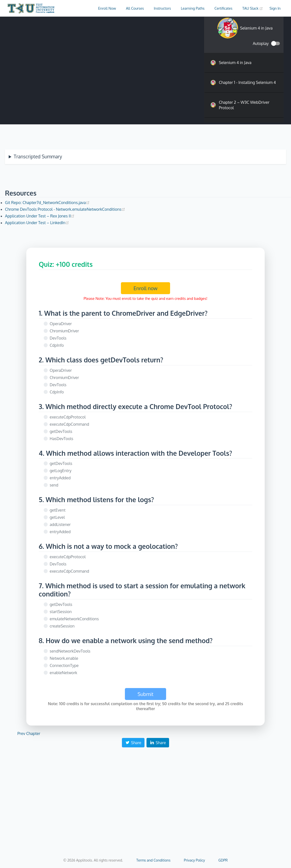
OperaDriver (61, 324)
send (54, 485)
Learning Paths (193, 8)
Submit (145, 694)
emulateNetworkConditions (74, 619)
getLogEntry (61, 471)
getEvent (58, 510)
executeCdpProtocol (68, 417)
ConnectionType (64, 665)
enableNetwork (63, 673)
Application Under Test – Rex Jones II (40, 216)
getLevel (57, 517)
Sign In (275, 8)
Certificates (223, 8)
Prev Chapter (29, 733)
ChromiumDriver (64, 331)
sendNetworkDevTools (70, 651)
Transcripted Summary (38, 156)
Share (133, 743)
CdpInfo (57, 345)
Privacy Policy (194, 860)
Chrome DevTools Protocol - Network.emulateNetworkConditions (65, 209)
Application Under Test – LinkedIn (37, 223)
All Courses (135, 8)
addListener (60, 524)
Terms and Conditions (153, 860)
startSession (61, 612)
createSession (62, 626)
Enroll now (146, 288)
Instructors (163, 8)
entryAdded (60, 478)
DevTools (58, 338)
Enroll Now (107, 8)
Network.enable (64, 658)
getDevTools (61, 431)
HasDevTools (61, 439)
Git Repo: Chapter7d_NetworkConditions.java (47, 203)
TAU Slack (253, 8)
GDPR (223, 860)
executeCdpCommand (69, 424)
